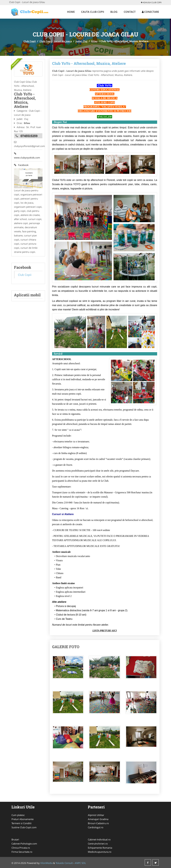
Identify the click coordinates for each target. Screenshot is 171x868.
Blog (114, 12)
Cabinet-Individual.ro (99, 839)
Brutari (15, 839)
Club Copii (30, 41)
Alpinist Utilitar (96, 815)
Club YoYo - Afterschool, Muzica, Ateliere (89, 63)
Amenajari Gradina (98, 819)
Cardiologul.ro (96, 827)
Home (71, 12)
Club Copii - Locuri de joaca (56, 41)
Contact (130, 12)
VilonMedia (46, 863)
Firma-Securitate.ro (22, 852)
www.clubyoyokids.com (27, 155)
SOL (84, 863)
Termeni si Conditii (21, 823)
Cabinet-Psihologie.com (24, 844)
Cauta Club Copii (93, 12)
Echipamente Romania (100, 848)
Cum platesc (18, 815)
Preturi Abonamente (23, 819)
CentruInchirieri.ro (98, 844)
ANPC (78, 863)
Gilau (94, 41)
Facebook (21, 165)
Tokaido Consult (64, 863)
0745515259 (29, 136)
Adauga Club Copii (151, 2)
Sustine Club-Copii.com (24, 827)
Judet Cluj (81, 41)
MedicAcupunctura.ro (100, 852)
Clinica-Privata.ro (21, 848)
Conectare (150, 12)
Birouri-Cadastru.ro (98, 823)
